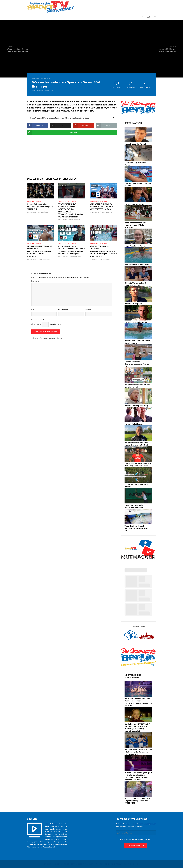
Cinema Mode (131, 85)
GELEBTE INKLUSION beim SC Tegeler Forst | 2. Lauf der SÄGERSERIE (138, 801)
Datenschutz (108, 864)
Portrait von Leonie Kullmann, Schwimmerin (138, 342)
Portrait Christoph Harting (136, 406)
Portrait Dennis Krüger (135, 204)
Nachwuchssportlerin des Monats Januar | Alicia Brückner (136, 225)
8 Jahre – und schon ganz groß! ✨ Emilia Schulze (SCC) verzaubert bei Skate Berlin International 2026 (138, 776)
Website (88, 310)
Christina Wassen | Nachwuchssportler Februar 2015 (137, 364)
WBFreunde (46, 78)
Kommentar (36, 281)
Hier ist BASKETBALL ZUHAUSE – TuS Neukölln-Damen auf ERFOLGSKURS (138, 752)
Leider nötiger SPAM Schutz (41, 320)
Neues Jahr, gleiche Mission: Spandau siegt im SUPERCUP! (40, 207)
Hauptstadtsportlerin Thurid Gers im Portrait (137, 386)
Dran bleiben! (145, 85)
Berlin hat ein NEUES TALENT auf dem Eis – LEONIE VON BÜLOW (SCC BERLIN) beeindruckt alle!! (138, 728)
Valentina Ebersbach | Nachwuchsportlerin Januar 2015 (137, 528)
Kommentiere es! (47, 90)
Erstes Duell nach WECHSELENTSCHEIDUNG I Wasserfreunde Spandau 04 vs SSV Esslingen (72, 250)
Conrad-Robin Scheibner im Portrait (137, 486)
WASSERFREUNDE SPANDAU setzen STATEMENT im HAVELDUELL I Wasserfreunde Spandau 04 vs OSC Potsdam (71, 211)
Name (34, 310)
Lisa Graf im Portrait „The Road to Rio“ (138, 184)
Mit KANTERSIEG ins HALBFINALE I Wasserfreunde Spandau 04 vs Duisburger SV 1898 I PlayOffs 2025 (103, 251)
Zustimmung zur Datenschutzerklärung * (136, 839)
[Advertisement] (129, 5)
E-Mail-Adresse (64, 310)
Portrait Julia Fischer (134, 424)
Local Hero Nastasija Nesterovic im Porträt (134, 506)
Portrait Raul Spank (133, 304)
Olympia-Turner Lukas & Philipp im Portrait (135, 284)
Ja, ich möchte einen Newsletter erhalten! (47, 338)
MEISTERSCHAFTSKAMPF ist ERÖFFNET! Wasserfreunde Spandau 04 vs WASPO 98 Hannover (40, 251)
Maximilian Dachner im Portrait (138, 264)
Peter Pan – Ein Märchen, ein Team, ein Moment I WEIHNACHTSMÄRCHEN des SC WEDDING (138, 702)
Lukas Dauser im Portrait (135, 144)
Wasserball (36, 78)
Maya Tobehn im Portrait (135, 246)
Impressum (118, 864)
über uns (99, 864)
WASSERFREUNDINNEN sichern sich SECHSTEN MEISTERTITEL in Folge (101, 207)
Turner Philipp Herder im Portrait (135, 164)
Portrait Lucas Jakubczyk (136, 322)
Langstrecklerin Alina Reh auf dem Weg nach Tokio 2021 (138, 465)
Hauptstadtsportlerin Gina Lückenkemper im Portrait (136, 444)
